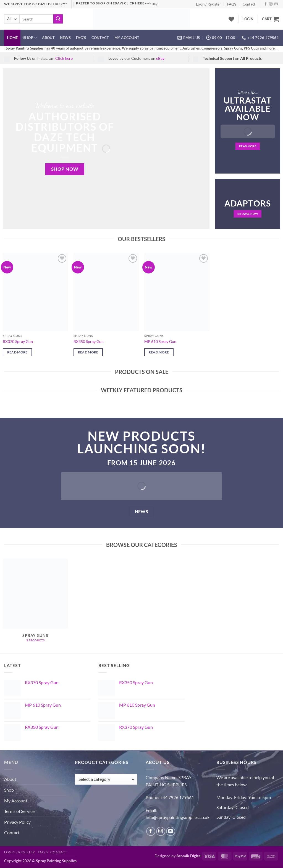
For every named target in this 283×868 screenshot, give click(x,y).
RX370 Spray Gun (18, 341)
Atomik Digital (189, 856)
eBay (155, 4)
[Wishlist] (231, 19)
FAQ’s (232, 4)
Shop (30, 38)
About (48, 38)
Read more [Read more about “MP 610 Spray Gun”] (159, 352)
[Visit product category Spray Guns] (35, 603)
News (65, 38)
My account (127, 38)
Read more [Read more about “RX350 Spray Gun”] (88, 352)
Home (12, 38)
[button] (248, 19)
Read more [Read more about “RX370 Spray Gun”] (17, 352)
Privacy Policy (17, 822)
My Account (16, 801)
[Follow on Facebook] (266, 4)
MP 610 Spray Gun (160, 341)
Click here (64, 58)
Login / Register (208, 4)
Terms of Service (19, 811)
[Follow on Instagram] (271, 4)
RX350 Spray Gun (89, 341)
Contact (249, 4)
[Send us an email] (276, 4)
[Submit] (58, 19)
